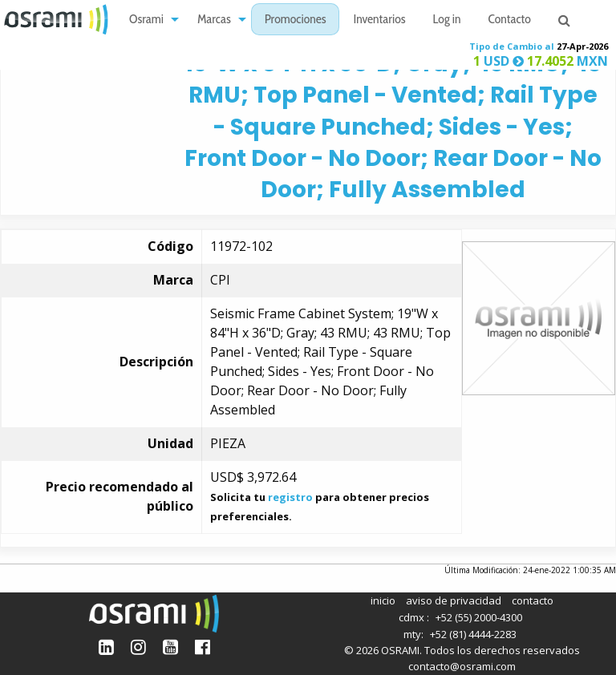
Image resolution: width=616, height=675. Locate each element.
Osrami (146, 20)
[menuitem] (150, 20)
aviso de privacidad (454, 600)
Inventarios (379, 20)
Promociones (296, 20)
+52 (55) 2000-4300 (479, 617)
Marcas (214, 20)
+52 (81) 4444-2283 (473, 634)
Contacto (510, 20)
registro (290, 497)
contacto (533, 600)
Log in (447, 20)
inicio (383, 600)
